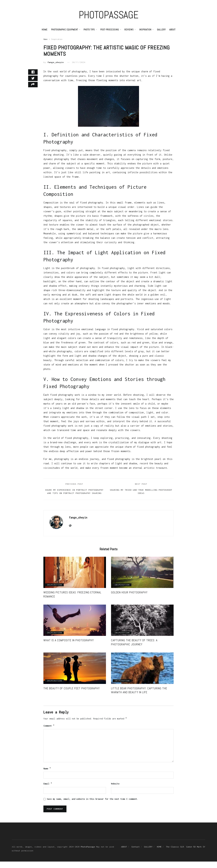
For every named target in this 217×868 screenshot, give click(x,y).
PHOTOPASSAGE (108, 15)
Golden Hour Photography (129, 598)
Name (47, 774)
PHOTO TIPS (89, 30)
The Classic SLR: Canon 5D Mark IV (186, 853)
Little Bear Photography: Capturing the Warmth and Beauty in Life (139, 695)
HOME (159, 853)
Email (48, 790)
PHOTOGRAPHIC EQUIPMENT (65, 30)
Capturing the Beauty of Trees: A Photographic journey (134, 648)
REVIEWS (129, 30)
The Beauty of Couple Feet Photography (72, 693)
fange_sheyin (56, 62)
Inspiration (145, 30)
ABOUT (172, 30)
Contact (136, 853)
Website (115, 790)
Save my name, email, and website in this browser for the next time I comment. (92, 805)
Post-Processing (110, 30)
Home (45, 30)
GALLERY (161, 30)
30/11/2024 (79, 62)
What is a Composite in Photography (69, 646)
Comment (49, 731)
